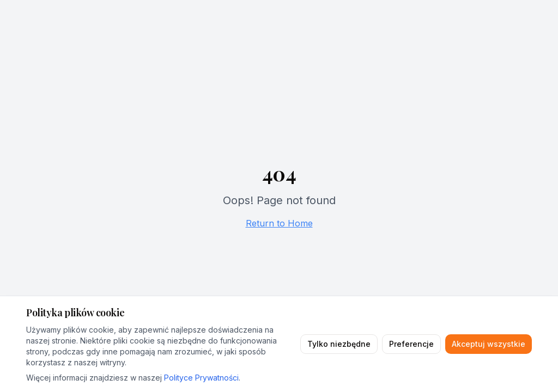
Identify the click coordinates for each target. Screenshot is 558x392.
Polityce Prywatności (201, 378)
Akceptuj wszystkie (489, 344)
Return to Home (279, 223)
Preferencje (411, 344)
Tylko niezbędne (339, 344)
